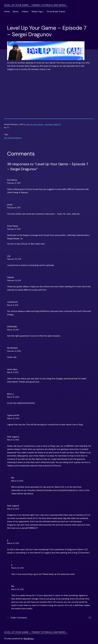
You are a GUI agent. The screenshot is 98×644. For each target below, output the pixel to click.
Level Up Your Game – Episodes (39, 124)
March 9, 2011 (13, 305)
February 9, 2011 (14, 229)
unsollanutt (12, 302)
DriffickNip (12, 327)
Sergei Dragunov (15, 138)
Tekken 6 (57, 124)
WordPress (29, 639)
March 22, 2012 (17, 568)
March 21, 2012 (13, 440)
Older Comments (17, 618)
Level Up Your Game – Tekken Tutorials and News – (36, 5)
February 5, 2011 (14, 183)
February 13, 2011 (14, 280)
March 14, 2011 (13, 330)
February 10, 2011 (14, 259)
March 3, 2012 (13, 372)
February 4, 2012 (14, 351)
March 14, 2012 (13, 397)
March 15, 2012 (13, 418)
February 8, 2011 (14, 208)
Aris (6, 138)
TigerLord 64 (13, 415)
